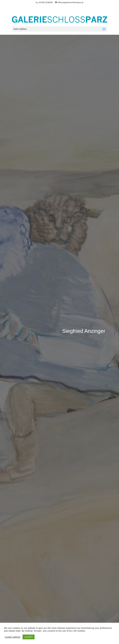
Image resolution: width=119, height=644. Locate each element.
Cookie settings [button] (12, 637)
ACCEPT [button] (29, 637)
